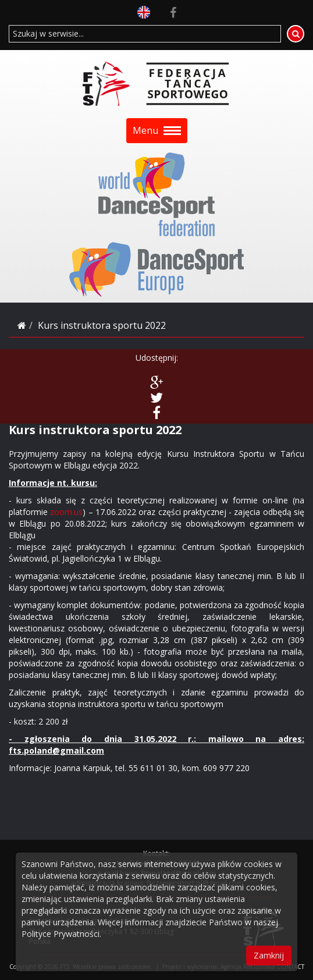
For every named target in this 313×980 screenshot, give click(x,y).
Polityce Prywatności (61, 934)
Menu (157, 130)
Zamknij (269, 955)
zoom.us (66, 512)
